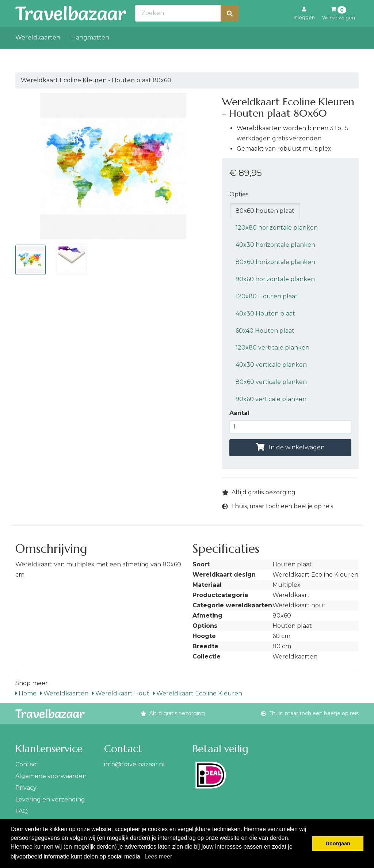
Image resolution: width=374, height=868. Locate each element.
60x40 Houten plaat (265, 331)
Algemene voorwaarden (51, 776)
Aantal (239, 413)
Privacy (26, 788)
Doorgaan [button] (338, 844)
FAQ (22, 811)
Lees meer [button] (159, 856)
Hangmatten (90, 54)
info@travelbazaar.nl (134, 764)
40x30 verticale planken (271, 365)
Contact (27, 764)
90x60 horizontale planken (275, 279)
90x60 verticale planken (271, 399)
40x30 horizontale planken (275, 245)
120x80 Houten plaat (267, 296)
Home (26, 693)
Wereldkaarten (38, 54)
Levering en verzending (50, 799)
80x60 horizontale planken (275, 262)
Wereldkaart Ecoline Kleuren (198, 693)
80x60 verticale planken (271, 382)
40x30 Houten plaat (265, 314)
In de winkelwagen (290, 447)
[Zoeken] (230, 29)
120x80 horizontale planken (277, 228)
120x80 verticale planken (272, 348)
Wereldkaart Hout (121, 693)
